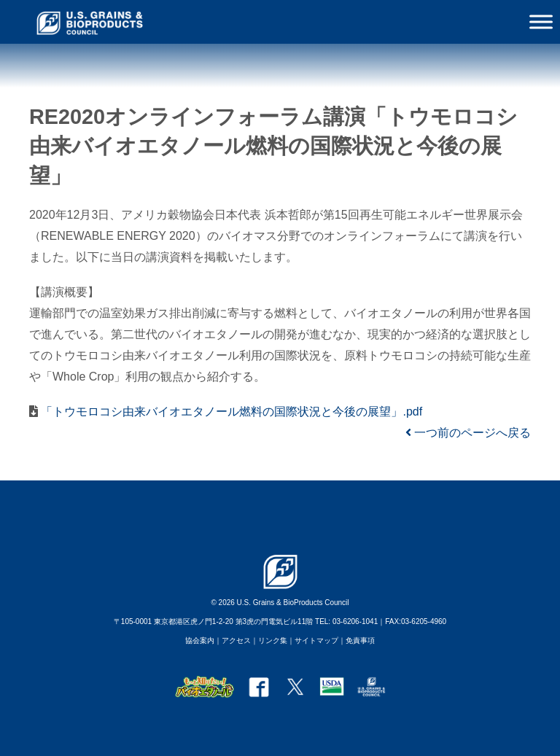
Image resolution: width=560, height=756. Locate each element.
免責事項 (360, 640)
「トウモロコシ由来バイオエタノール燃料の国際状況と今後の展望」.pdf (230, 412)
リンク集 (273, 640)
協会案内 (200, 640)
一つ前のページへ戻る (468, 433)
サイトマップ (316, 640)
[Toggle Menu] (541, 22)
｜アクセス (233, 640)
